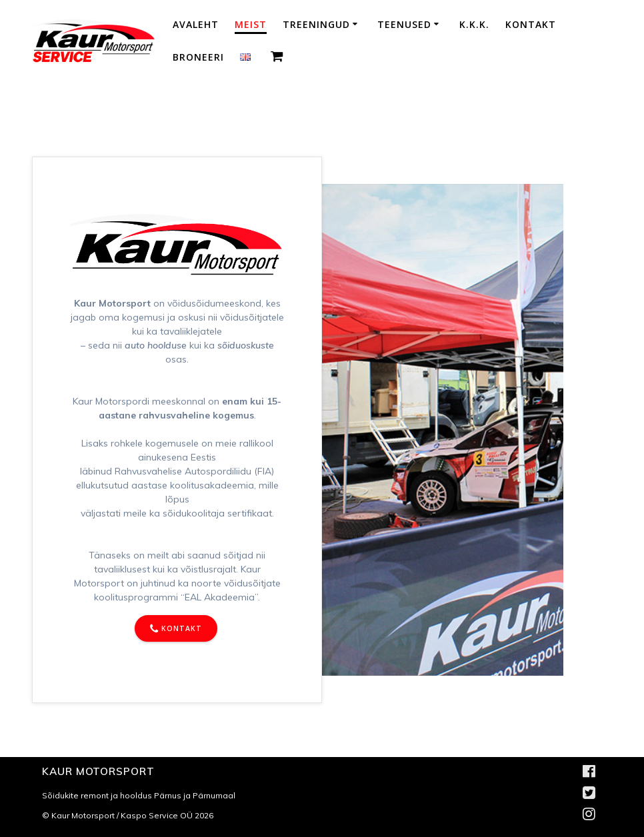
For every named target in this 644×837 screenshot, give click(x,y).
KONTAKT (176, 629)
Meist (251, 24)
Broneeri (198, 57)
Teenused (404, 24)
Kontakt (531, 24)
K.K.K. (474, 24)
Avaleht (196, 24)
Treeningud (316, 24)
